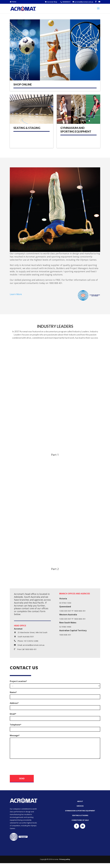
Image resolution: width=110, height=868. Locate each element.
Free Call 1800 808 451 (27, 649)
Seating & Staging (27, 128)
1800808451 (66, 2)
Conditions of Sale (80, 825)
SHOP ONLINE (23, 84)
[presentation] (28, 770)
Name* (13, 692)
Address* (14, 703)
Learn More (16, 294)
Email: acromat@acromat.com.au (31, 645)
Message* (15, 735)
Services (80, 811)
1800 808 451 (80, 611)
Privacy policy (65, 864)
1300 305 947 (65, 611)
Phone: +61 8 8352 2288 (28, 641)
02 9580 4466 (65, 627)
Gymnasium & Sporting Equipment (80, 815)
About (80, 806)
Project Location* (18, 681)
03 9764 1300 (65, 603)
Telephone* (16, 725)
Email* (13, 714)
